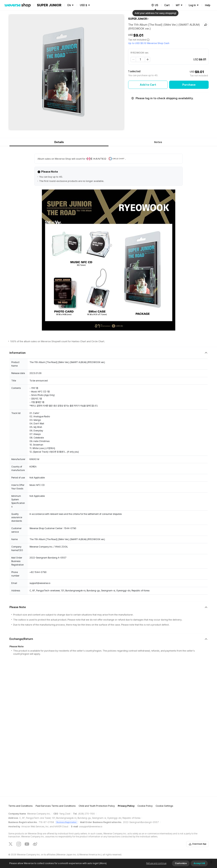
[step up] (147, 59)
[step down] (133, 59)
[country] (155, 5)
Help (208, 5)
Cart (167, 5)
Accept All (199, 863)
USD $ (84, 5)
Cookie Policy (145, 806)
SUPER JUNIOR (138, 19)
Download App (197, 844)
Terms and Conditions (20, 806)
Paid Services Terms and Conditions (56, 806)
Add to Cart (148, 85)
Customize (181, 863)
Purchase (189, 85)
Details (59, 142)
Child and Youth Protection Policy (97, 806)
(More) (103, 863)
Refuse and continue (156, 863)
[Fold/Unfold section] (108, 353)
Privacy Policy (126, 806)
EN (69, 5)
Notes (158, 142)
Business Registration (66, 822)
